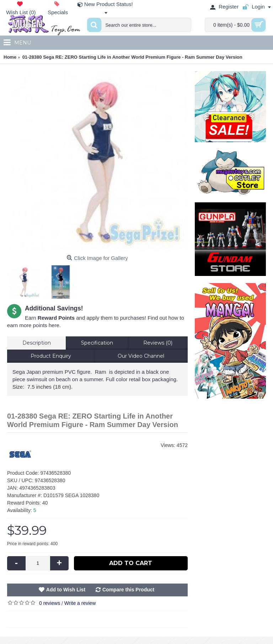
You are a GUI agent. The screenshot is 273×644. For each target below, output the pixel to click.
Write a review (80, 603)
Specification (97, 343)
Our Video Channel (141, 356)
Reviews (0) (158, 343)
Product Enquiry (51, 356)
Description (37, 343)
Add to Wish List (66, 590)
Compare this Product (128, 590)
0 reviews (50, 603)
